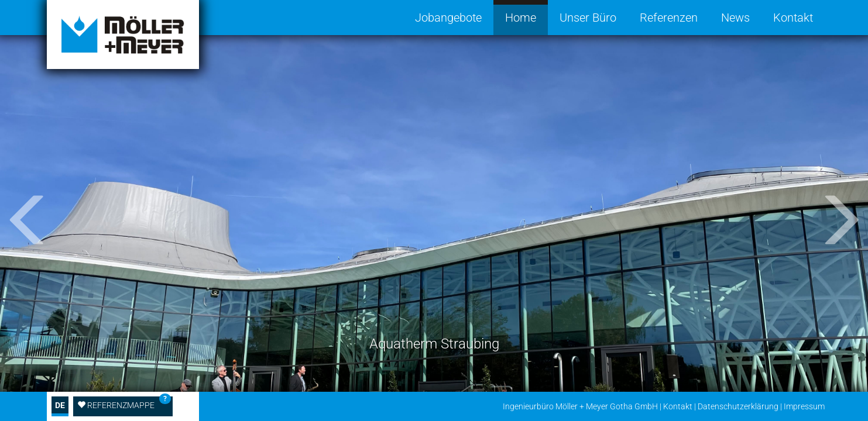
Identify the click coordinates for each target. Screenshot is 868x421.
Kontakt (793, 18)
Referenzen (669, 18)
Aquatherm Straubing (434, 344)
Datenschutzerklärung (738, 406)
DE (60, 405)
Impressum (804, 406)
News (735, 18)
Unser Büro (588, 18)
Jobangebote (448, 18)
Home (521, 18)
